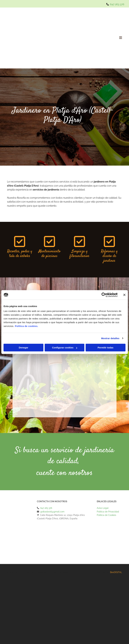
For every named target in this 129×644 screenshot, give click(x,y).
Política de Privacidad (108, 512)
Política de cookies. (27, 326)
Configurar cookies (65, 348)
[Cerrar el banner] (124, 295)
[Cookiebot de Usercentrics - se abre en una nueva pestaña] (104, 295)
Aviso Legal (103, 508)
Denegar (23, 348)
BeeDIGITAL (116, 572)
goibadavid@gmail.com (52, 512)
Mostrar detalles (110, 338)
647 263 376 (117, 4)
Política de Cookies (106, 515)
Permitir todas (105, 348)
